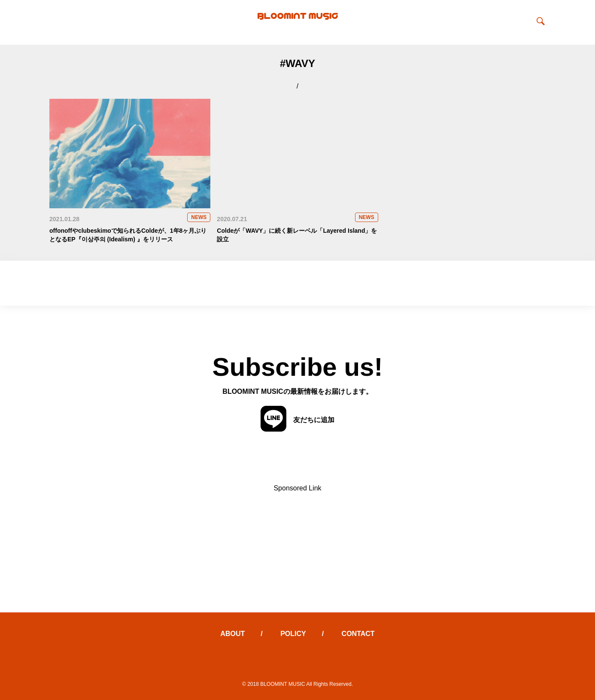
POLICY (293, 634)
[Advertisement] (297, 552)
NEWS (199, 217)
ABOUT (232, 634)
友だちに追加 (297, 420)
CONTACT (358, 634)
